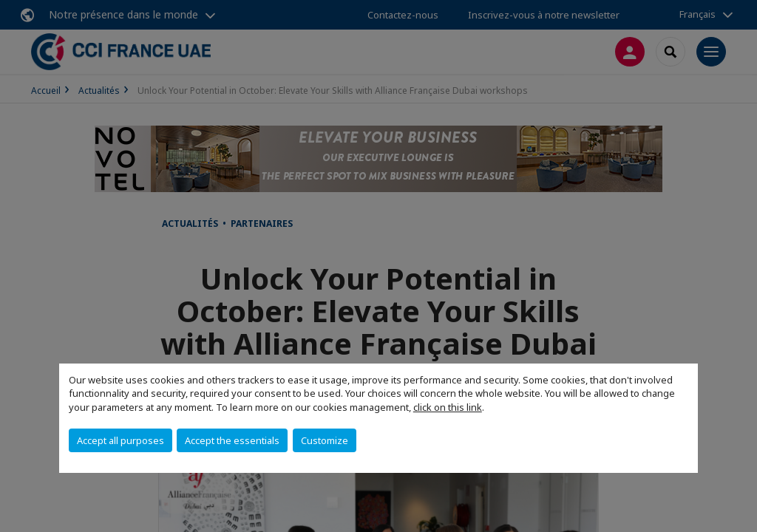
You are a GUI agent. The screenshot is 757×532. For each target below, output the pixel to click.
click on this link (448, 407)
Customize (325, 440)
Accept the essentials (232, 440)
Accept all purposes (120, 440)
